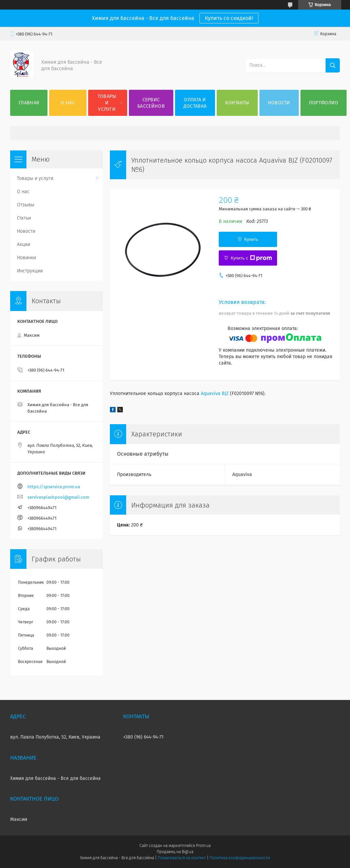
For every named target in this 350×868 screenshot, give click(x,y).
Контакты (237, 103)
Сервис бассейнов (151, 103)
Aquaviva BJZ (215, 394)
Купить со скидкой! (229, 18)
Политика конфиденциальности (240, 858)
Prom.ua (203, 846)
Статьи (24, 218)
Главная (29, 103)
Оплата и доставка (195, 103)
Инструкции (30, 271)
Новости (279, 103)
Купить (251, 239)
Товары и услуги (107, 103)
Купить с (251, 258)
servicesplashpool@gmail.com (58, 497)
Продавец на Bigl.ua (175, 852)
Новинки (26, 258)
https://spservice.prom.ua (54, 487)
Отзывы (26, 205)
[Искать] (333, 65)
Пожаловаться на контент (182, 858)
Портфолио (324, 103)
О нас (68, 103)
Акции (24, 244)
